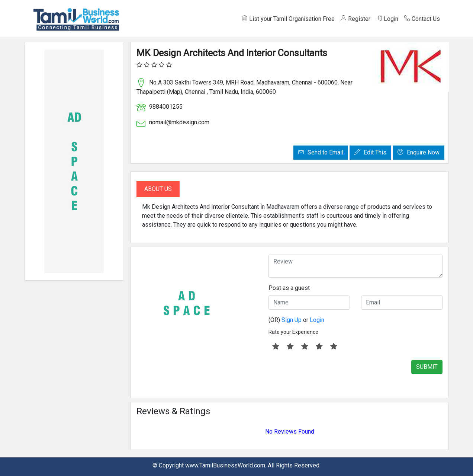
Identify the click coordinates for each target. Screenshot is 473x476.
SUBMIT (427, 367)
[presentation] (325, 374)
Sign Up (292, 320)
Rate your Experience (293, 332)
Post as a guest (289, 288)
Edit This (370, 152)
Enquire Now (419, 152)
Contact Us (422, 19)
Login (387, 19)
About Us (158, 189)
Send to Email (321, 152)
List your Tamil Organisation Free (288, 19)
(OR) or (296, 320)
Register (355, 19)
